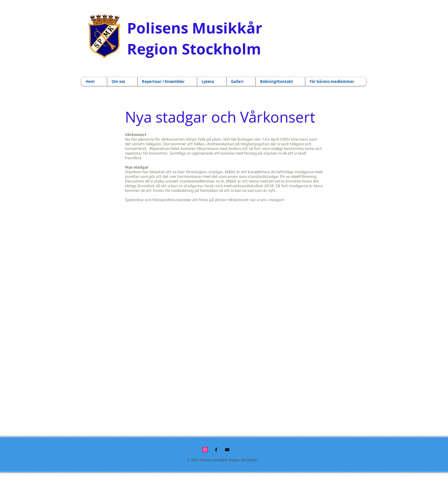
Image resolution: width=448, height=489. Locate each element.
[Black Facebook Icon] (216, 450)
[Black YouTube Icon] (227, 450)
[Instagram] (205, 450)
